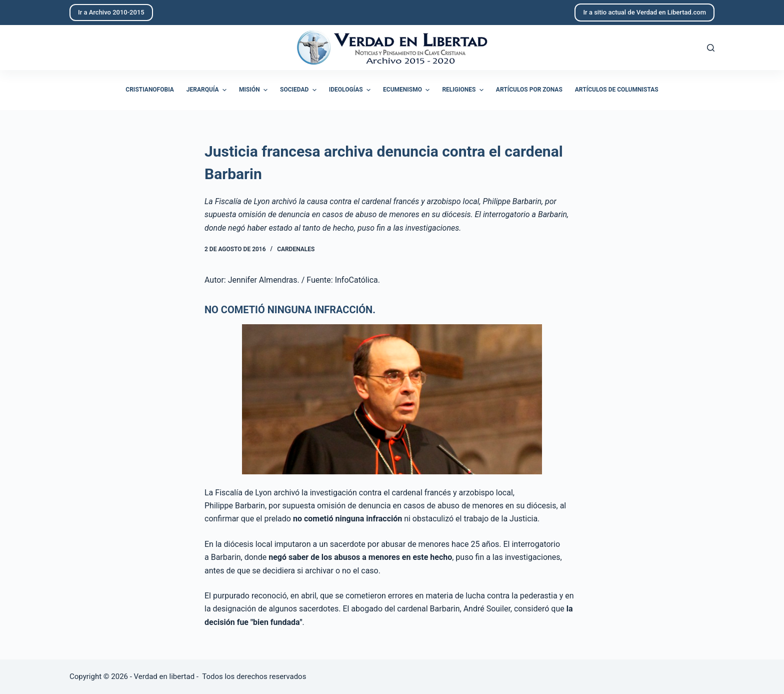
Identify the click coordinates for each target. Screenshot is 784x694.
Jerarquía (208, 90)
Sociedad (299, 90)
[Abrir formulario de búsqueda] (711, 48)
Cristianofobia (150, 90)
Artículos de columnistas (617, 90)
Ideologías (351, 90)
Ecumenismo (407, 90)
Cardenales (296, 249)
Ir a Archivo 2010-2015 (111, 12)
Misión (254, 90)
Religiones (464, 90)
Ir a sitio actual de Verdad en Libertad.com (644, 12)
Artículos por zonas (529, 90)
